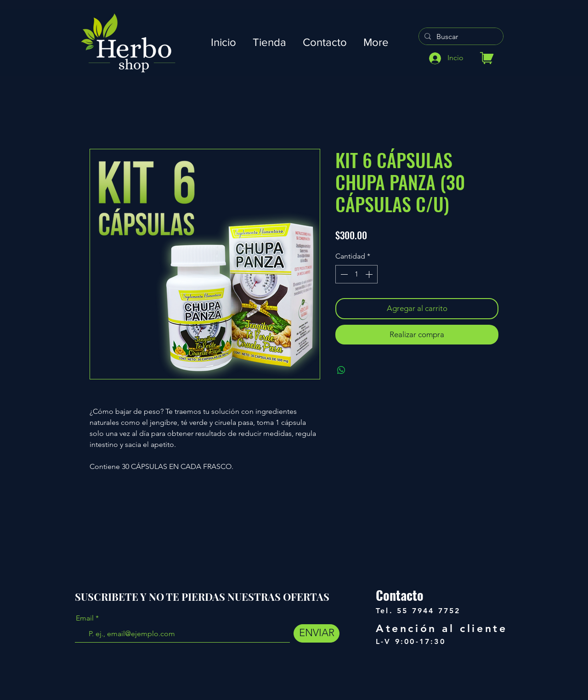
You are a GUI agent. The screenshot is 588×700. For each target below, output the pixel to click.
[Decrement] (343, 274)
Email (85, 618)
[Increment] (370, 274)
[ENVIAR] (317, 633)
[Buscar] (460, 37)
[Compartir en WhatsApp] (341, 370)
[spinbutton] (356, 274)
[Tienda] (487, 58)
